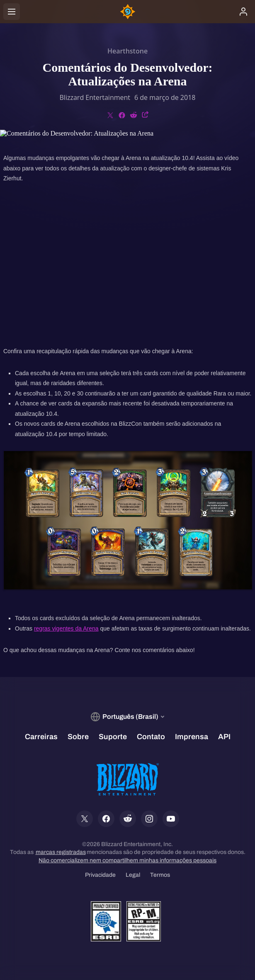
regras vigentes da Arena (66, 628)
